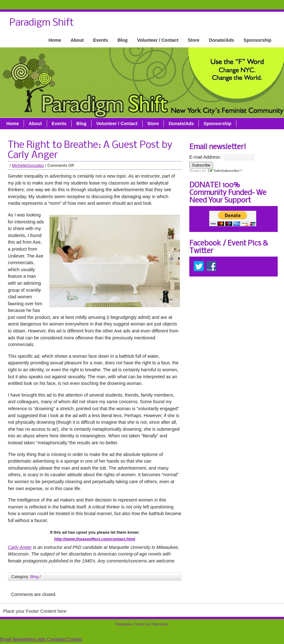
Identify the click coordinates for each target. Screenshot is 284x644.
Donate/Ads (222, 40)
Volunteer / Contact (158, 40)
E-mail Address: (205, 157)
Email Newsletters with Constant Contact (41, 639)
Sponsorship (257, 40)
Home (55, 40)
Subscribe (201, 165)
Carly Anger (20, 547)
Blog (122, 40)
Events (101, 40)
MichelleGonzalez (28, 165)
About (77, 40)
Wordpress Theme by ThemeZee (142, 624)
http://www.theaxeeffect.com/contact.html (95, 539)
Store (194, 40)
